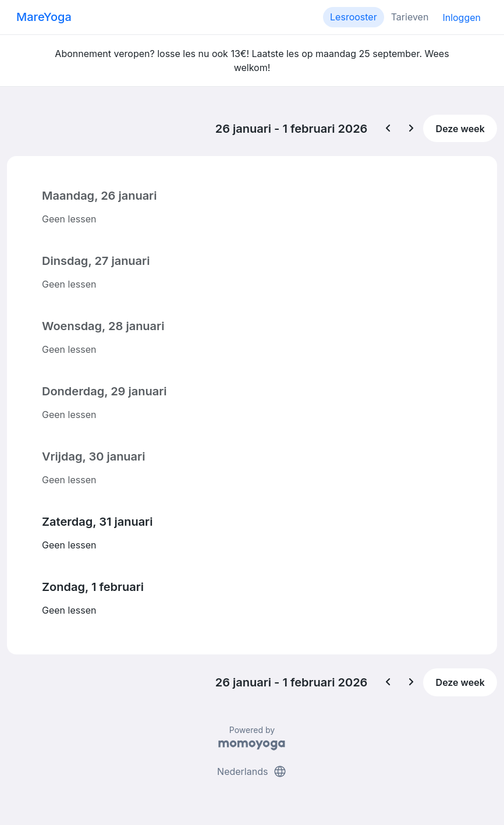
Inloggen (462, 17)
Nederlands (252, 771)
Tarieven (410, 17)
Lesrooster (354, 17)
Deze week (460, 129)
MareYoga (44, 17)
